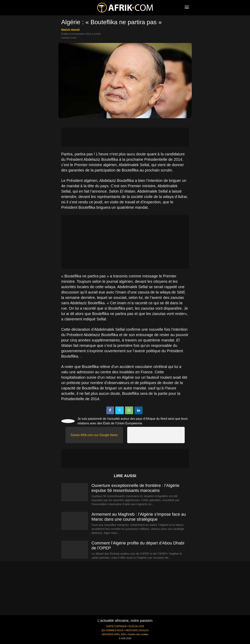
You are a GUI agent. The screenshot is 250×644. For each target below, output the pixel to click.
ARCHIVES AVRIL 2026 (114, 634)
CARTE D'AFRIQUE (116, 626)
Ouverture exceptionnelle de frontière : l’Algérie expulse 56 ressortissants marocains (136, 488)
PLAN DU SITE (136, 626)
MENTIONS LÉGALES (137, 630)
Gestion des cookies (138, 634)
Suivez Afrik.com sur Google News (94, 435)
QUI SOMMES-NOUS (112, 630)
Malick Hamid (70, 30)
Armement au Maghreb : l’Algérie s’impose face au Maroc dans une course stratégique (139, 517)
